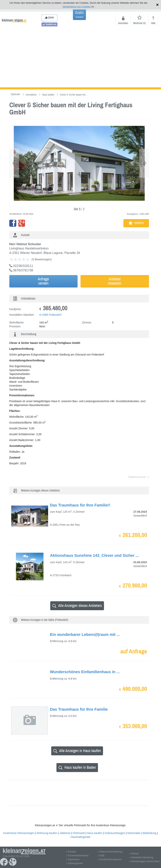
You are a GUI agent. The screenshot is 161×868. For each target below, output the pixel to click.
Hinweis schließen (157, 5)
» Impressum (73, 859)
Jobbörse (65, 833)
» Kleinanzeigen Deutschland (144, 861)
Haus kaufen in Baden (77, 767)
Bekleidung (150, 833)
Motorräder (134, 833)
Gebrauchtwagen (115, 833)
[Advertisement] (80, 58)
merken (136, 223)
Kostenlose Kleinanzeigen (19, 833)
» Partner (134, 854)
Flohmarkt (79, 833)
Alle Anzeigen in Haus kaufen (77, 751)
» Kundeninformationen (110, 859)
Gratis (79, 14)
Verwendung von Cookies (77, 7)
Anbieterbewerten (115, 281)
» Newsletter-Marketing (141, 858)
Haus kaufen (95, 833)
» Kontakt (71, 852)
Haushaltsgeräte (80, 837)
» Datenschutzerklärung (110, 852)
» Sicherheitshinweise (77, 856)
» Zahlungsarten (74, 863)
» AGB (101, 856)
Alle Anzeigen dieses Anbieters (77, 606)
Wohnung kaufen (47, 833)
